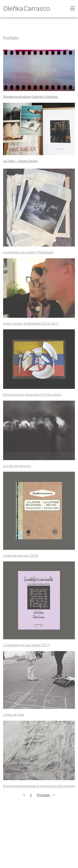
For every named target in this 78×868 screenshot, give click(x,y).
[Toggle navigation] (72, 8)
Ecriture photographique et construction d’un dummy (39, 788)
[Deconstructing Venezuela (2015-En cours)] (39, 361)
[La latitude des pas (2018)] (39, 513)
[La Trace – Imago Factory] (39, 129)
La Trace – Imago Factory (21, 161)
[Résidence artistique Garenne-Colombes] (39, 71)
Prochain (46, 795)
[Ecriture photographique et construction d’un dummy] (39, 752)
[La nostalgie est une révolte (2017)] (39, 602)
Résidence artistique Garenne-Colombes (31, 97)
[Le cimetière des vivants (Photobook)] (39, 209)
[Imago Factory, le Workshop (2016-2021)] (39, 290)
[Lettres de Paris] (39, 682)
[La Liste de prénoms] (39, 432)
